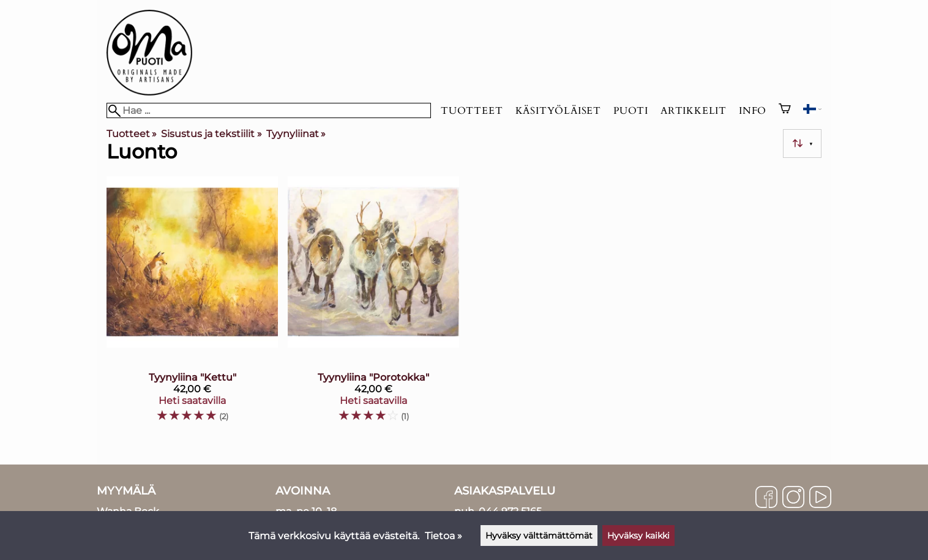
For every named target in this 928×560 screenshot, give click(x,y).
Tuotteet (472, 111)
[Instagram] (793, 498)
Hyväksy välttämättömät (539, 536)
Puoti (631, 111)
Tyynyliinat (296, 134)
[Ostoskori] (785, 110)
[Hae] (269, 110)
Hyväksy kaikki (638, 536)
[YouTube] (820, 498)
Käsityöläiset (558, 111)
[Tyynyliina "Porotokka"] (373, 304)
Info (753, 111)
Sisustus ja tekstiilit (211, 134)
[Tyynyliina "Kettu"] (192, 304)
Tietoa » (443, 536)
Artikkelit (694, 111)
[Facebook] (766, 498)
